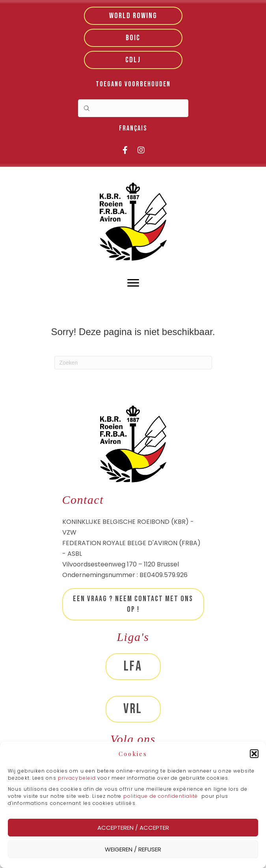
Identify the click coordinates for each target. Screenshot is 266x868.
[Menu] (133, 283)
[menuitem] (133, 129)
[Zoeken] (133, 363)
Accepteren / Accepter (133, 828)
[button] (254, 754)
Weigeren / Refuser (133, 849)
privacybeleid (78, 778)
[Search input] (133, 108)
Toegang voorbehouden (133, 84)
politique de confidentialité (161, 796)
